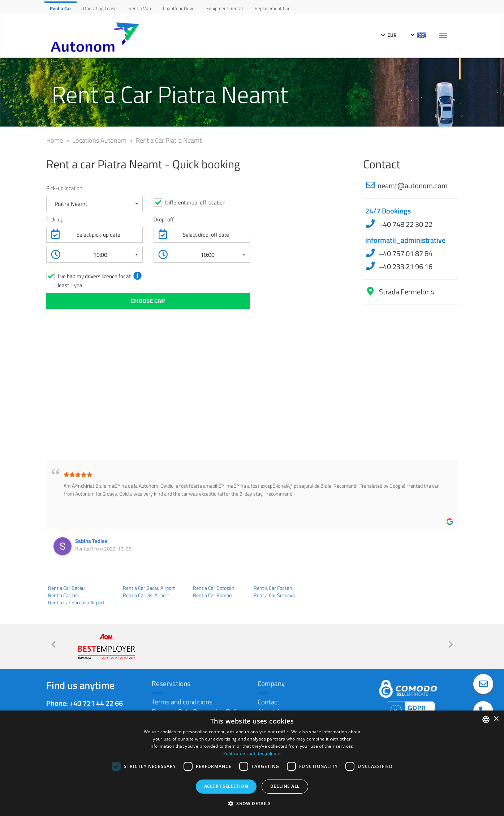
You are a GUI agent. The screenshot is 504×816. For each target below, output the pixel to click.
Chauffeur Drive (179, 8)
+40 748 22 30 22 (405, 224)
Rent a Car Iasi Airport (146, 595)
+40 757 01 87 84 (405, 253)
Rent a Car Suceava (274, 595)
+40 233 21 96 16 (405, 266)
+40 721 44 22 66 (96, 703)
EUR (389, 35)
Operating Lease (100, 8)
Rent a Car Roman (212, 595)
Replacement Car (272, 8)
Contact (269, 702)
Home (55, 140)
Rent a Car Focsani (273, 588)
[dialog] (252, 763)
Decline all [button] (285, 786)
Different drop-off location (195, 202)
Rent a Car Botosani (214, 588)
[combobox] (486, 720)
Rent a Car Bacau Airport (149, 588)
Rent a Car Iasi (63, 595)
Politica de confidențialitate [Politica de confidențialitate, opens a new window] (252, 753)
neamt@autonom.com (413, 185)
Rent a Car (61, 8)
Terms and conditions (182, 702)
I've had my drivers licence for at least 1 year (94, 281)
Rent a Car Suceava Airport (76, 603)
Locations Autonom (100, 140)
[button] (94, 204)
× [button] (496, 719)
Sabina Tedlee (91, 541)
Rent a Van (140, 8)
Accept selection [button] (226, 786)
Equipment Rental (225, 8)
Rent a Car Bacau (66, 588)
